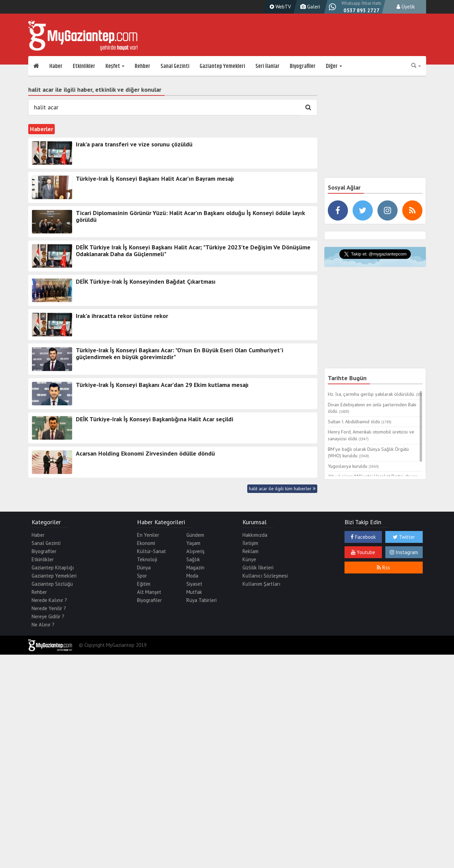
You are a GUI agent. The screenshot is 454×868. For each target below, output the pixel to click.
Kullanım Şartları (261, 584)
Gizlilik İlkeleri (258, 568)
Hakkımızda (255, 535)
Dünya (144, 568)
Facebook (363, 537)
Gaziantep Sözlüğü (52, 584)
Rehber (142, 66)
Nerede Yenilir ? (49, 608)
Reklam (250, 551)
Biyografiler (303, 66)
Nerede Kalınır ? (49, 600)
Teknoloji (147, 559)
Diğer (334, 66)
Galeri (309, 7)
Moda (192, 576)
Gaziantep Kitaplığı (53, 568)
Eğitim (144, 584)
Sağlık (193, 559)
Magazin (195, 568)
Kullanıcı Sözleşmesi (265, 576)
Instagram (404, 552)
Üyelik (406, 7)
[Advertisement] (375, 126)
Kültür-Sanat (152, 551)
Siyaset (194, 584)
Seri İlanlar (267, 66)
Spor (142, 576)
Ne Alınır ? (43, 625)
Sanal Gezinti (175, 66)
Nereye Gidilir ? (48, 616)
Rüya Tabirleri (201, 600)
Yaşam (193, 543)
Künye (249, 559)
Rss (383, 568)
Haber (56, 66)
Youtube (363, 552)
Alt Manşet (149, 592)
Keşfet (115, 66)
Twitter (404, 537)
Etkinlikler (84, 66)
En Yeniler (148, 535)
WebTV (280, 7)
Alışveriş (195, 551)
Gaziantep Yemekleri (222, 66)
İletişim (250, 543)
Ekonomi (146, 543)
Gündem (195, 535)
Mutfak (194, 592)
